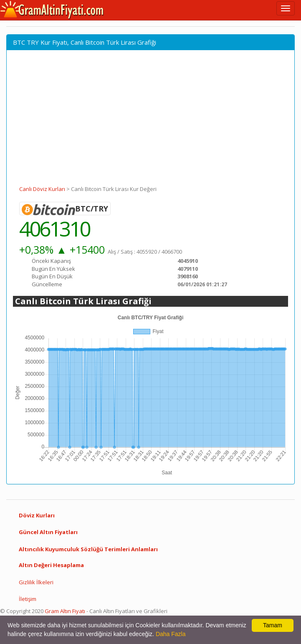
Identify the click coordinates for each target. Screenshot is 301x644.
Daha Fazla (171, 634)
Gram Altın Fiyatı (65, 611)
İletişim (28, 599)
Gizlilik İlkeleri (36, 582)
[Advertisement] (150, 122)
